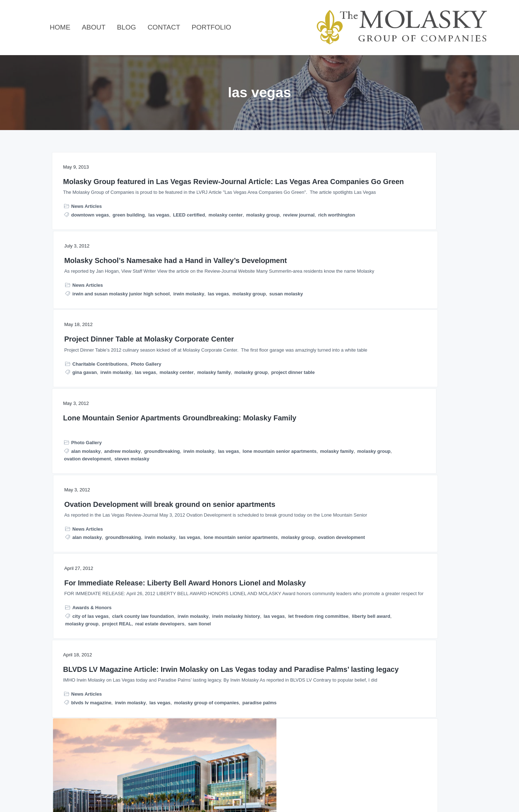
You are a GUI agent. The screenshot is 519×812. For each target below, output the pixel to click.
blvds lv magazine (91, 588)
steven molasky (132, 422)
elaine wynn (219, 651)
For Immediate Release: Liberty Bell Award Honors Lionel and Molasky (401, 349)
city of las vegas (373, 414)
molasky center (119, 272)
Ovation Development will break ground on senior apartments (259, 345)
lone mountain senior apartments (101, 407)
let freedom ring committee (378, 437)
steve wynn (253, 696)
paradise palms (152, 596)
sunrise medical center (231, 704)
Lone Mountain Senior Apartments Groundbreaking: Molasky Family (113, 349)
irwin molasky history (372, 430)
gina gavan (367, 239)
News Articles (87, 256)
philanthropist (221, 696)
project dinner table (407, 254)
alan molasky (86, 392)
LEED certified (83, 272)
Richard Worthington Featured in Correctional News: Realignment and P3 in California (399, 519)
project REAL (400, 445)
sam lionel (412, 452)
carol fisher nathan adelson (268, 643)
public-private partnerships (378, 619)
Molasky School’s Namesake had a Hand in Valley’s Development (254, 190)
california (223, 643)
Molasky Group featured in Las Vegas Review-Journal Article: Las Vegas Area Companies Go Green (116, 195)
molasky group (81, 279)
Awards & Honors (375, 406)
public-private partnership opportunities (392, 611)
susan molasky (223, 263)
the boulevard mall (281, 704)
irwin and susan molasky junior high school (262, 248)
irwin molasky (221, 256)
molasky (382, 596)
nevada (271, 681)
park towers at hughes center (276, 689)
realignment (425, 619)
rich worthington (83, 287)
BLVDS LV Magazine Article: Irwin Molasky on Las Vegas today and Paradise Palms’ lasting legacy (111, 519)
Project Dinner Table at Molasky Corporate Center (401, 186)
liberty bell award (431, 437)
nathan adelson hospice (232, 681)
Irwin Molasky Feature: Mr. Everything (250, 590)
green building (129, 264)
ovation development (88, 422)
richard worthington (370, 626)
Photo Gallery (429, 230)
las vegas (159, 264)
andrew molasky (122, 392)
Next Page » (270, 753)
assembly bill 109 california (385, 588)
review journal (117, 279)
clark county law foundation (379, 422)
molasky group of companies (99, 596)
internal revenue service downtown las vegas (256, 658)
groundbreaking (82, 399)
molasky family (402, 247)
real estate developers (372, 452)
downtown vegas (90, 264)
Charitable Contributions (382, 230)
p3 (439, 604)
